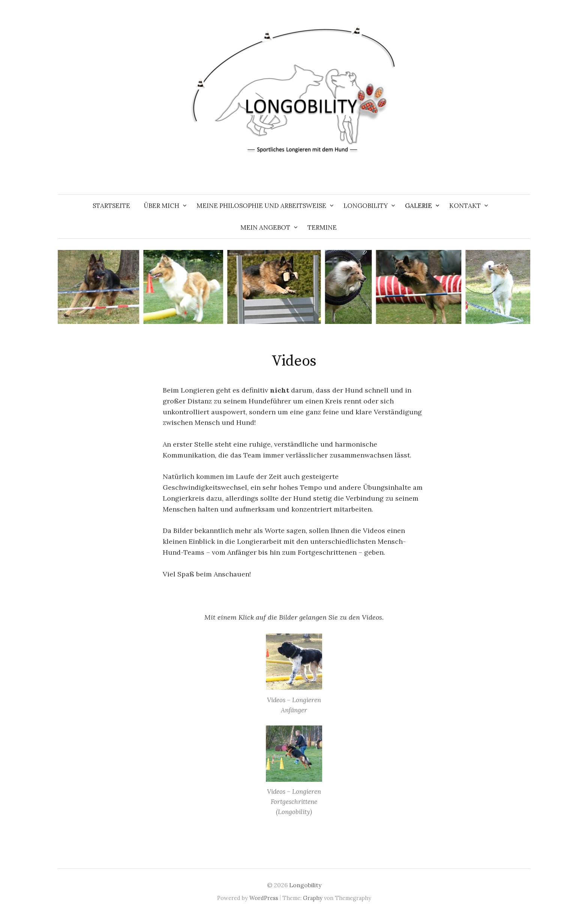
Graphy (313, 898)
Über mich (161, 206)
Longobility (366, 206)
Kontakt (465, 206)
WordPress (264, 898)
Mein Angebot (265, 227)
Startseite (111, 206)
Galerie (418, 206)
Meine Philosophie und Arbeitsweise (261, 206)
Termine (322, 227)
